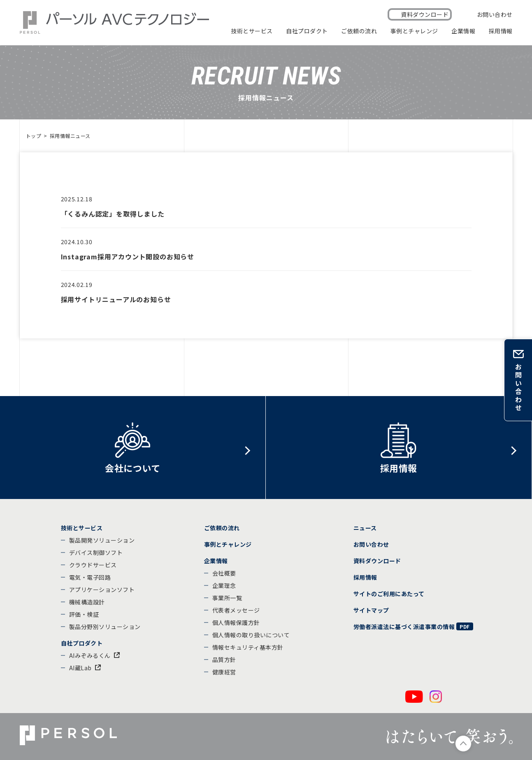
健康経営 (224, 672)
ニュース (365, 528)
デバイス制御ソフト (96, 553)
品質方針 (224, 660)
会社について (132, 468)
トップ (34, 136)
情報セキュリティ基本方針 (248, 647)
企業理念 (224, 585)
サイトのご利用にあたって (389, 594)
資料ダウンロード (425, 14)
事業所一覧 (227, 598)
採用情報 (501, 31)
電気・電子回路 (90, 577)
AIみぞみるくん (90, 655)
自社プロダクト (307, 31)
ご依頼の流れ (359, 31)
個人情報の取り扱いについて (251, 635)
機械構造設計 (87, 602)
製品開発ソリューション (102, 540)
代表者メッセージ (236, 610)
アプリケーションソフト (102, 590)
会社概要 (224, 573)
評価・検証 (84, 614)
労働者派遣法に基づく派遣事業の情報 (404, 627)
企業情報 (463, 31)
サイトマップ (371, 610)
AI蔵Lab (80, 668)
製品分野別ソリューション (105, 627)
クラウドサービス (93, 565)
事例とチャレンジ (414, 31)
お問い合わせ (495, 14)
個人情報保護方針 (236, 622)
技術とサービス (252, 31)
